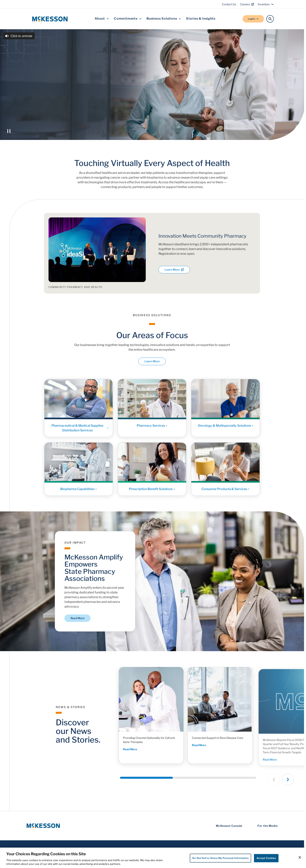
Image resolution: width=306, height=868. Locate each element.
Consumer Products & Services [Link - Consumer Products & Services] (225, 491)
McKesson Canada (229, 826)
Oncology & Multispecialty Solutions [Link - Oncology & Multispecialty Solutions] (226, 427)
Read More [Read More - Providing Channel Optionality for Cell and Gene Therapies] (132, 750)
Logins (253, 19)
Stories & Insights (201, 19)
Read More (77, 618)
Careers (247, 4)
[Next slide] (288, 779)
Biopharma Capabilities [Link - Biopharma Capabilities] (79, 491)
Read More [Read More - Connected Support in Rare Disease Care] (206, 751)
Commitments (128, 19)
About (102, 19)
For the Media (268, 826)
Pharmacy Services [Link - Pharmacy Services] (152, 427)
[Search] (270, 19)
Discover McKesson (76, 115)
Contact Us (229, 4)
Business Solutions (164, 19)
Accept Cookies (266, 858)
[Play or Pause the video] (9, 131)
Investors (266, 4)
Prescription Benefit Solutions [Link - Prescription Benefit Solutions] (152, 491)
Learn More (174, 270)
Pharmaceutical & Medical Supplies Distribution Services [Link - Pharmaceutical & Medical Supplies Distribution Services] (80, 429)
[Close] (300, 857)
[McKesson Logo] (43, 826)
